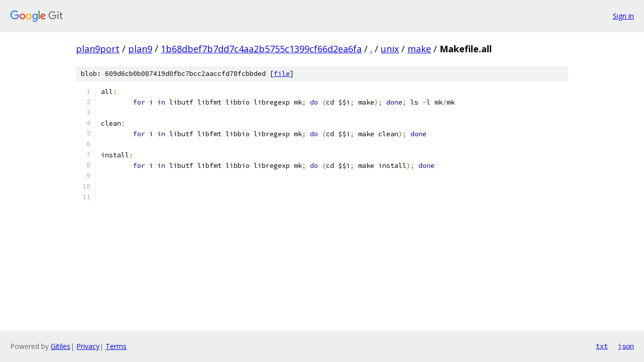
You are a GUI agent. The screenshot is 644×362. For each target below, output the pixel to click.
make (419, 49)
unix (390, 49)
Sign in (623, 16)
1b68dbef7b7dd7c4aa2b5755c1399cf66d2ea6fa (261, 49)
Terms (116, 346)
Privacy (88, 346)
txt (602, 346)
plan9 (140, 49)
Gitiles (61, 346)
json (626, 346)
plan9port (98, 49)
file (282, 74)
